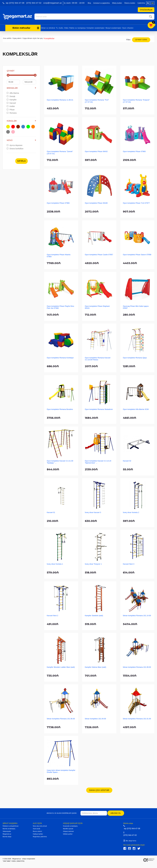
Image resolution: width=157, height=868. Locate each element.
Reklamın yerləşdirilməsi (11, 826)
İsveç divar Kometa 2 (131, 512)
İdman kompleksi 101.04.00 (95, 718)
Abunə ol (116, 813)
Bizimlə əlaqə (7, 836)
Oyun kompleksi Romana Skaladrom (99, 409)
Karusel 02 (127, 461)
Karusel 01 (51, 512)
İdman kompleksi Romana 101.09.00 (137, 667)
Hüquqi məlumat (68, 831)
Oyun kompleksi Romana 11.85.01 (60, 100)
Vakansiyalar (7, 831)
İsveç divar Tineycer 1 (93, 564)
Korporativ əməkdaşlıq (70, 826)
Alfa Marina (13, 93)
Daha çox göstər (99, 790)
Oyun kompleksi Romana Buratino (60, 409)
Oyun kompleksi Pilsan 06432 (96, 151)
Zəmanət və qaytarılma (101, 3)
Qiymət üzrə (141, 39)
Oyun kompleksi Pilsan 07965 (134, 151)
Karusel (11, 103)
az (152, 3)
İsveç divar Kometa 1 (55, 564)
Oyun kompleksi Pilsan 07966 (58, 203)
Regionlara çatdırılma (40, 836)
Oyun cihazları (128, 28)
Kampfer (12, 99)
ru (148, 3)
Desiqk (11, 96)
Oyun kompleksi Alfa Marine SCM (136, 409)
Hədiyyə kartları (38, 834)
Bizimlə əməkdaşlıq (9, 828)
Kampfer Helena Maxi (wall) (95, 667)
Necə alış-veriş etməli (40, 826)
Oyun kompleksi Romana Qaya (135, 357)
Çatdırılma (141, 3)
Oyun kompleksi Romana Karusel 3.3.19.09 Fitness (98, 358)
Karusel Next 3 (129, 564)
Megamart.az (7, 834)
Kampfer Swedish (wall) (94, 615)
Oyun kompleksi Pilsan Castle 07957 (99, 254)
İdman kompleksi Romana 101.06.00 (61, 718)
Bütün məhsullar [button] (26, 28)
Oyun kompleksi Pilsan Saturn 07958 (137, 254)
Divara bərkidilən (15, 148)
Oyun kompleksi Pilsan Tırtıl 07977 (136, 203)
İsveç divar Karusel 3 (93, 512)
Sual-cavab (37, 828)
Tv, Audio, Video (62, 28)
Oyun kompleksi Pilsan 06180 (96, 203)
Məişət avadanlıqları (114, 28)
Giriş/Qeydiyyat (146, 10)
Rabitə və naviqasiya (78, 28)
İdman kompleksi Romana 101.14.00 (137, 615)
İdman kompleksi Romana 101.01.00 (137, 718)
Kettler (11, 106)
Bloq (89, 3)
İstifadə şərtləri (68, 834)
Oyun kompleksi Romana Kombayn (60, 357)
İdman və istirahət (48, 28)
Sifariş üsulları (117, 3)
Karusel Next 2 (53, 615)
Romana (12, 113)
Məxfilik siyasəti (68, 828)
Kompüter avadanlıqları (96, 28)
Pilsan (11, 109)
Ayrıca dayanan (15, 145)
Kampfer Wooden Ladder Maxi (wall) (61, 667)
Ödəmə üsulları (130, 3)
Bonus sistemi (37, 831)
